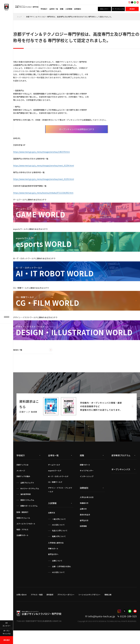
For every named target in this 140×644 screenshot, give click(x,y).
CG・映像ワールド (55, 494)
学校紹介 (44, 9)
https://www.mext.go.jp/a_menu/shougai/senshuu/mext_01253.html (47, 189)
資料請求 (132, 9)
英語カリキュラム (27, 512)
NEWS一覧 (33, 363)
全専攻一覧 (54, 9)
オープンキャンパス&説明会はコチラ (77, 136)
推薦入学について (59, 548)
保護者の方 (84, 515)
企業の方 (83, 521)
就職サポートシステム (29, 518)
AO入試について (58, 537)
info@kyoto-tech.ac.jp (91, 629)
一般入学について (59, 531)
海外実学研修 (26, 506)
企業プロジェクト (27, 495)
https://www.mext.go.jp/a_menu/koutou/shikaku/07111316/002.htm (47, 204)
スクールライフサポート (26, 536)
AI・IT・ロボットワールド (58, 488)
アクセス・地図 (37, 607)
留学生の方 (84, 532)
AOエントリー (104, 9)
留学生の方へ (53, 566)
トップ (20, 17)
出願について (57, 573)
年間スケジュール (23, 530)
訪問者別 (78, 9)
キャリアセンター (87, 483)
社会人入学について (60, 543)
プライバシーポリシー (66, 607)
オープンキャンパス (118, 9)
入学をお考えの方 (87, 509)
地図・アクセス (22, 542)
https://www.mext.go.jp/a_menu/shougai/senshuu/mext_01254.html (47, 175)
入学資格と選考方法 (56, 555)
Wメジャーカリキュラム (30, 501)
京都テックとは (22, 477)
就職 (62, 9)
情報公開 (108, 607)
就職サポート (85, 477)
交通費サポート (22, 547)
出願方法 (51, 525)
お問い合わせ (22, 607)
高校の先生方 (85, 527)
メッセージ (21, 483)
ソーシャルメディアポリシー (89, 607)
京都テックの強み (23, 488)
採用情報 (83, 538)
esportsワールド (55, 483)
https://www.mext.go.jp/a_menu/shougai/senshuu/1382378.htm (45, 160)
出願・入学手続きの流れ (61, 579)
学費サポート (53, 561)
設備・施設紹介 (22, 524)
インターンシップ (87, 488)
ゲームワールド (54, 477)
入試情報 (69, 9)
